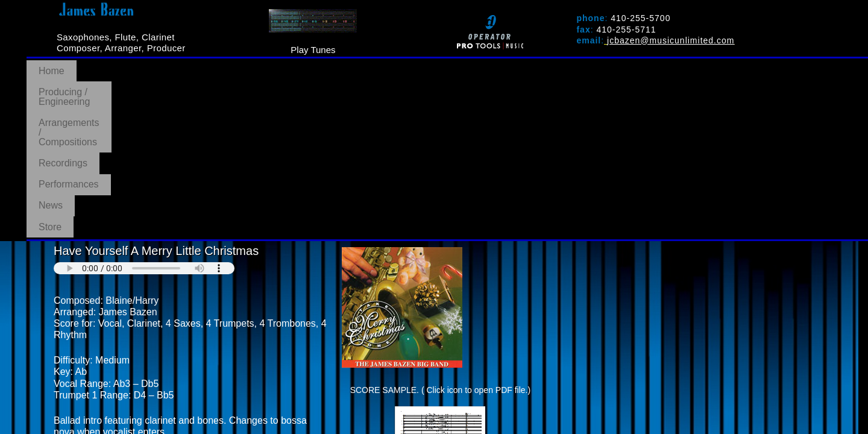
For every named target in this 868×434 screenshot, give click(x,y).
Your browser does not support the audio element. (144, 101)
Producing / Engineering (140, 65)
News (536, 65)
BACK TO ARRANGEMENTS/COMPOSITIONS (159, 318)
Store (583, 65)
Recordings (391, 65)
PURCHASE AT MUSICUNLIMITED (137, 299)
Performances (470, 65)
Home (52, 65)
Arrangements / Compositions (279, 65)
